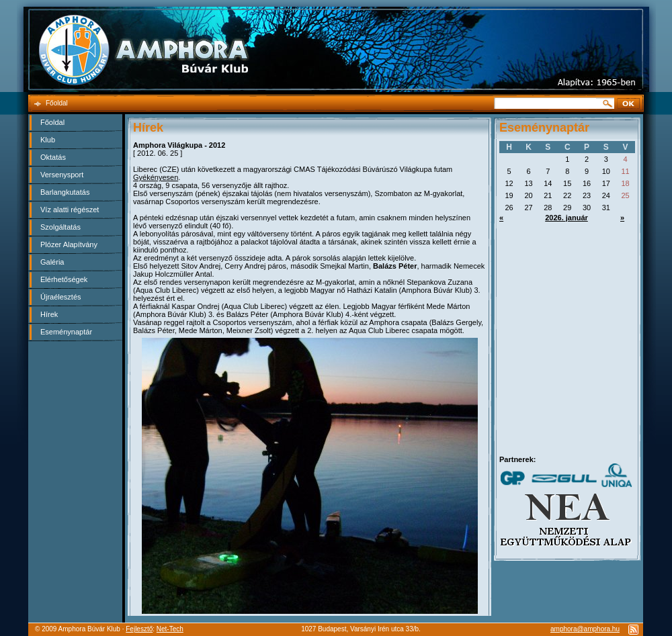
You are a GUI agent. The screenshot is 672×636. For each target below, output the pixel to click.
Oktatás (53, 157)
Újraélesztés (61, 297)
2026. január (566, 218)
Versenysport (62, 175)
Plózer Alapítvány (69, 244)
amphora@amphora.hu (585, 629)
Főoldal (52, 122)
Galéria (52, 262)
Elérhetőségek (64, 279)
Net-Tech (170, 629)
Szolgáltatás (60, 227)
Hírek (49, 314)
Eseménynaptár (66, 332)
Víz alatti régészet (70, 210)
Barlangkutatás (65, 192)
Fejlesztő (139, 629)
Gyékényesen (156, 177)
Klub (48, 140)
